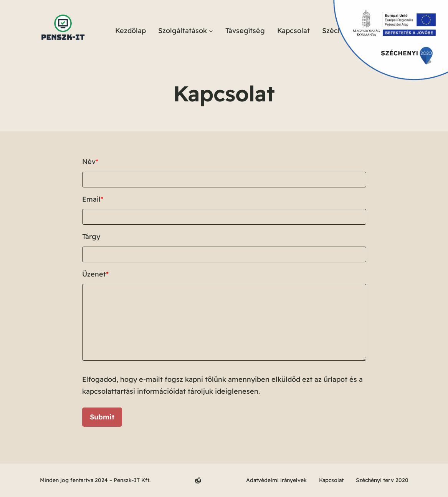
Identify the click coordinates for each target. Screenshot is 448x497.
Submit (102, 417)
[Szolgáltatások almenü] (211, 31)
